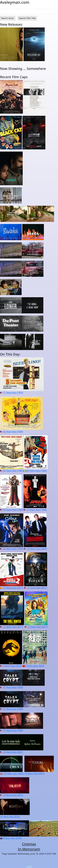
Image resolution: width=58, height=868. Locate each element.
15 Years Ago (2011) (13, 588)
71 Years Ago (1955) (13, 393)
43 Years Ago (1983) (13, 510)
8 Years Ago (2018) (12, 838)
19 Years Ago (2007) (34, 773)
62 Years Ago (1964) (13, 432)
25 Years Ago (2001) (13, 752)
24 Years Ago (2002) (14, 773)
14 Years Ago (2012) (13, 795)
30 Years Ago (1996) (13, 549)
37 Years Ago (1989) (13, 687)
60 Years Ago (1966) (13, 471)
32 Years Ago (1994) (37, 510)
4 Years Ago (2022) (12, 666)
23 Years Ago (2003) (37, 549)
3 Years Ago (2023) (35, 666)
